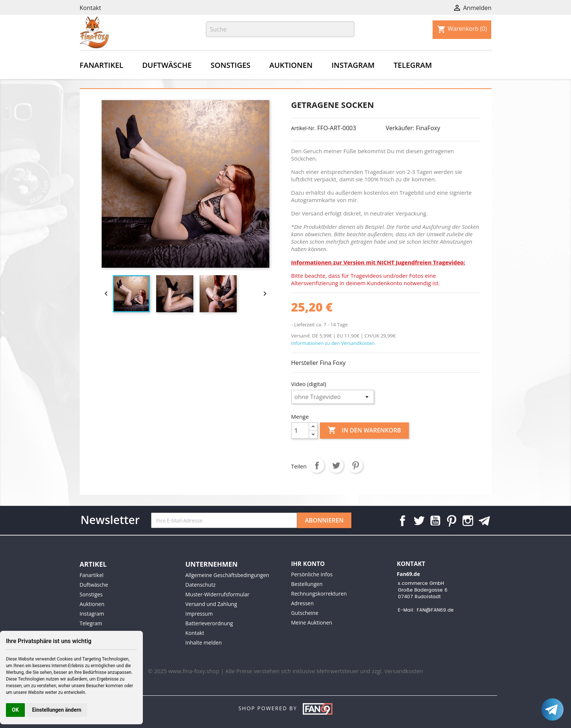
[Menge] (300, 431)
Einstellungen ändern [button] (57, 710)
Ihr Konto (308, 564)
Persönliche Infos (312, 574)
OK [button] (15, 710)
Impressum (199, 614)
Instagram (353, 65)
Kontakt (91, 8)
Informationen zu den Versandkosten (333, 343)
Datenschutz (201, 585)
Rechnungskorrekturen (319, 594)
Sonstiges (231, 65)
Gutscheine (305, 613)
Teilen (317, 465)
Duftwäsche (167, 65)
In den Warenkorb (364, 431)
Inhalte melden (204, 643)
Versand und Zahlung (211, 604)
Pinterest (355, 465)
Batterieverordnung (209, 623)
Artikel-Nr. (303, 128)
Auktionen (291, 65)
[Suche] (280, 29)
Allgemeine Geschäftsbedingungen (227, 575)
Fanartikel (102, 65)
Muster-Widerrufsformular (218, 594)
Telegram (413, 65)
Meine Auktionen (312, 622)
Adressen (303, 603)
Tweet (336, 465)
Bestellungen (307, 584)
